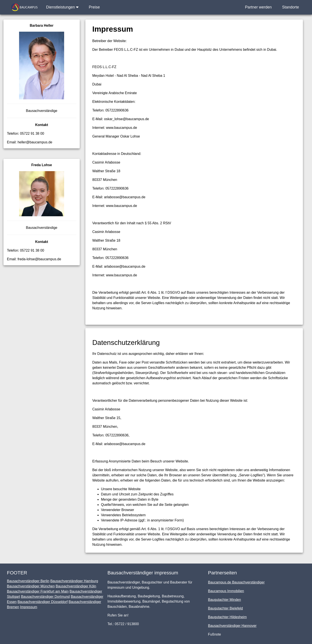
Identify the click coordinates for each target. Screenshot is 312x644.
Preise (94, 7)
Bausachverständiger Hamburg (74, 581)
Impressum (28, 607)
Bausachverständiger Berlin (28, 581)
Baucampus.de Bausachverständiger (236, 582)
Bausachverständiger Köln (76, 586)
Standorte (291, 7)
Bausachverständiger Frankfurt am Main (38, 591)
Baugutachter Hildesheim (227, 617)
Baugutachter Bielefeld (225, 608)
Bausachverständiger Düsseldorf (43, 602)
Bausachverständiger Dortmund (45, 597)
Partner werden (258, 7)
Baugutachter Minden (224, 600)
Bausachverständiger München (31, 586)
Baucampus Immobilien (226, 591)
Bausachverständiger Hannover (232, 626)
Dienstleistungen (62, 7)
